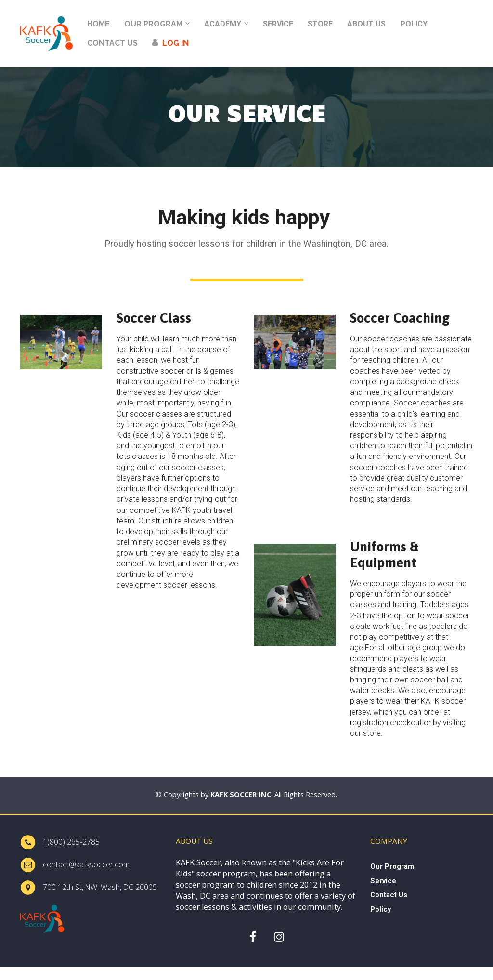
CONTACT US (112, 43)
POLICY (414, 24)
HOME (98, 24)
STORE (320, 24)
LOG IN (170, 43)
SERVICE (278, 24)
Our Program (392, 866)
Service (383, 881)
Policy (381, 909)
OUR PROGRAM (153, 24)
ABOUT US (366, 24)
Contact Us (389, 895)
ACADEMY (223, 24)
